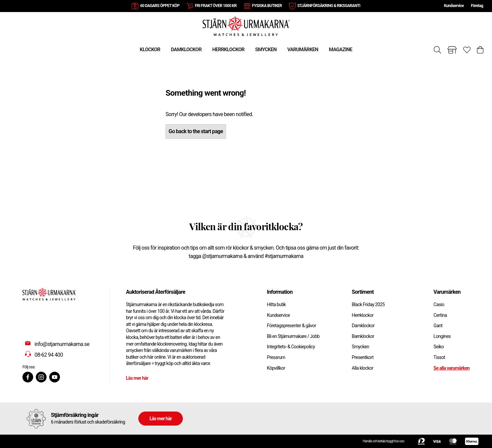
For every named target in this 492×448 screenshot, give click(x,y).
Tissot (439, 357)
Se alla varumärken (451, 368)
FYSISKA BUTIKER (267, 6)
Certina (440, 315)
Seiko (439, 347)
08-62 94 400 (49, 355)
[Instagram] (41, 377)
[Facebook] (28, 377)
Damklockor (363, 326)
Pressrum (276, 357)
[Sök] (437, 50)
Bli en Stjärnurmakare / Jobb (293, 336)
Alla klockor (362, 368)
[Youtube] (55, 377)
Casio (439, 304)
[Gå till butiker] (452, 50)
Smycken (360, 347)
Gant (438, 326)
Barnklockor (363, 336)
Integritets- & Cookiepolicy (291, 347)
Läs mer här (137, 378)
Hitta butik (276, 304)
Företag (477, 6)
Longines (442, 336)
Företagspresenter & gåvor (292, 326)
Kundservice (454, 6)
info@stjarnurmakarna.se (62, 344)
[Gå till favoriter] (467, 50)
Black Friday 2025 (368, 304)
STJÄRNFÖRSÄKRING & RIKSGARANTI (329, 6)
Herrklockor (363, 315)
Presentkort (363, 357)
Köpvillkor (276, 368)
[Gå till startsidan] (246, 26)
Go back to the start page (196, 131)
